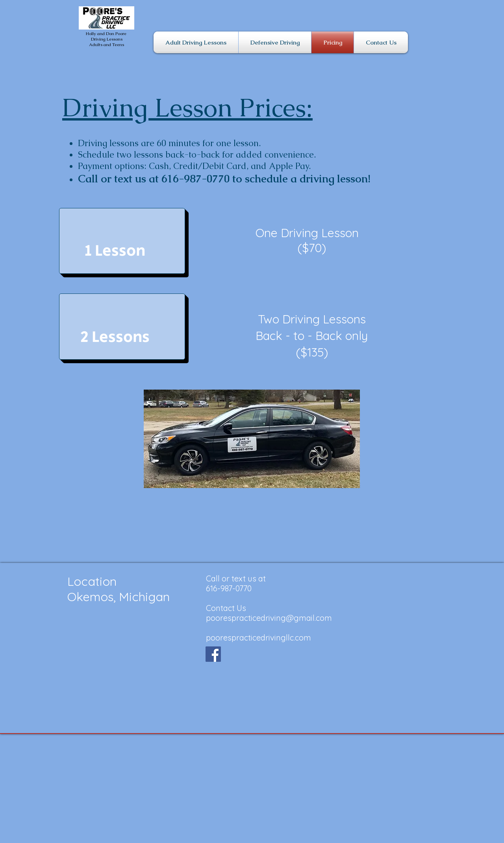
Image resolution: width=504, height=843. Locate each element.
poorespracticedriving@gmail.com (269, 618)
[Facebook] (213, 654)
